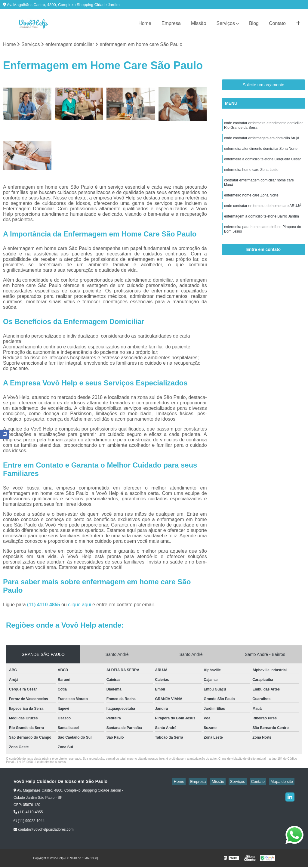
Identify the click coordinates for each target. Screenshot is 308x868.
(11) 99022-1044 (29, 822)
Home (145, 23)
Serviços (226, 23)
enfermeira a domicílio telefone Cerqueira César (262, 164)
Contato (277, 23)
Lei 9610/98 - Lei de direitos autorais (42, 763)
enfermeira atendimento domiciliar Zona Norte (261, 153)
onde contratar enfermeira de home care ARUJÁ (263, 215)
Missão (199, 23)
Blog (254, 23)
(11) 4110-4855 (44, 605)
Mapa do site (283, 782)
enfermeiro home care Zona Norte (251, 204)
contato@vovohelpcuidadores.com (44, 830)
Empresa (171, 23)
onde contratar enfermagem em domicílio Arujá (262, 141)
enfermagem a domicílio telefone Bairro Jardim (262, 227)
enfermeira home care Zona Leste (251, 176)
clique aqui (80, 605)
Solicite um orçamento (264, 86)
